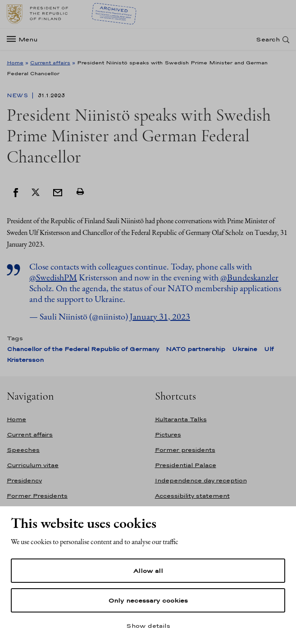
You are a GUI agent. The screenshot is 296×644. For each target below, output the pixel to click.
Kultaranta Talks (181, 419)
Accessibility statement (192, 496)
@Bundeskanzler (249, 277)
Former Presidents (37, 496)
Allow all (148, 571)
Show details (148, 626)
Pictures (168, 435)
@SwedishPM (53, 277)
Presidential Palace (186, 465)
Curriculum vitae (33, 465)
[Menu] (25, 39)
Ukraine (245, 349)
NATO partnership (196, 349)
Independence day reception (201, 480)
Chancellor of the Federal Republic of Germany (83, 349)
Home (15, 63)
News (18, 95)
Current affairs (50, 63)
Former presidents (185, 450)
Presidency (24, 480)
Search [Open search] (268, 39)
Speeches (23, 450)
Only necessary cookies (148, 600)
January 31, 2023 (160, 316)
